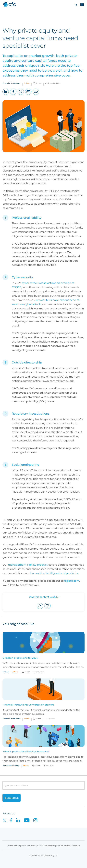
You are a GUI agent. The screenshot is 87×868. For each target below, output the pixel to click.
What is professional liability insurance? (26, 752)
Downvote (47, 609)
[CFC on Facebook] (13, 820)
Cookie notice (63, 846)
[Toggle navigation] (82, 4)
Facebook (13, 95)
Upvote (40, 609)
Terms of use (13, 846)
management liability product (28, 565)
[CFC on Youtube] (29, 820)
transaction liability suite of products (54, 573)
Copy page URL (36, 95)
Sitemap (76, 846)
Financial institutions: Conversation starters (28, 705)
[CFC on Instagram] (37, 820)
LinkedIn (6, 95)
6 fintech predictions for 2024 (20, 658)
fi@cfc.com (72, 581)
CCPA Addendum (46, 846)
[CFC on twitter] (6, 820)
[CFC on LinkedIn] (20, 820)
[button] (76, 5)
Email (28, 95)
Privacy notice (28, 846)
